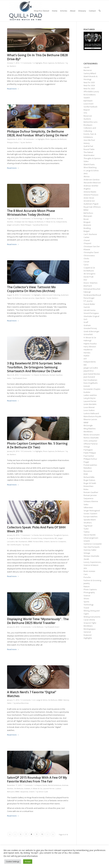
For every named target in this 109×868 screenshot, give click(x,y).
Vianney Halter (90, 550)
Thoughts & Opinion (61, 535)
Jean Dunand (89, 377)
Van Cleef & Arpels (14, 545)
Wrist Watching (90, 167)
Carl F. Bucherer (90, 234)
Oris (85, 113)
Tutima (87, 532)
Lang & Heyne (90, 398)
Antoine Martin (90, 192)
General (87, 632)
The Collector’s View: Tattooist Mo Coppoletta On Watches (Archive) (31, 289)
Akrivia (87, 176)
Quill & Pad (88, 146)
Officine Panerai (91, 444)
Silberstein (88, 507)
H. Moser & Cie (50, 222)
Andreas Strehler (91, 186)
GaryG (27, 545)
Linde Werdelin (90, 404)
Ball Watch (88, 101)
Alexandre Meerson (92, 183)
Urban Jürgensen (91, 538)
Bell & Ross (88, 213)
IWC (56, 538)
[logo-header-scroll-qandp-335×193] (26, 11)
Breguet (87, 222)
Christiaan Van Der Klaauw (24, 222)
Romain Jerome (28, 298)
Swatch (87, 98)
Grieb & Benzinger (91, 331)
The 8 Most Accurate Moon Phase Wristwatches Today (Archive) (31, 213)
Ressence (88, 471)
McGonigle (88, 425)
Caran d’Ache (89, 620)
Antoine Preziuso (91, 195)
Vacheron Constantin (58, 542)
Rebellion (88, 468)
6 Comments (26, 627)
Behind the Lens (91, 122)
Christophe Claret (91, 252)
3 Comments (25, 219)
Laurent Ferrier (49, 789)
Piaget (86, 462)
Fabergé (87, 292)
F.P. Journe (88, 301)
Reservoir (88, 116)
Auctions (87, 119)
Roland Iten (88, 486)
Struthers (88, 523)
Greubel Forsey (37, 538)
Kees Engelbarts (91, 383)
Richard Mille (38, 542)
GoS (85, 319)
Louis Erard (88, 104)
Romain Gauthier (56, 375)
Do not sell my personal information (21, 856)
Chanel (36, 375)
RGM (86, 474)
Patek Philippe (26, 225)
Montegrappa (89, 629)
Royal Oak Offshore (92, 207)
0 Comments (25, 295)
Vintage (87, 553)
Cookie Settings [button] (13, 861)
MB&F (30, 542)
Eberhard (88, 286)
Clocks (86, 258)
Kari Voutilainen (21, 542)
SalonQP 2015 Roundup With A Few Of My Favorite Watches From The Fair (37, 779)
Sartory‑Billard (90, 73)
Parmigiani (88, 450)
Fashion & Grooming (92, 580)
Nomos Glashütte (91, 438)
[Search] (100, 11)
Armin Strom (89, 198)
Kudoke (87, 392)
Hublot (86, 356)
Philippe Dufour (13, 142)
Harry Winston (90, 347)
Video (86, 161)
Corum (86, 262)
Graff (86, 322)
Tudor (86, 529)
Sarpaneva (24, 792)
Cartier (87, 237)
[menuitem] (41, 11)
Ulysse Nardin (40, 298)
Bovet (86, 219)
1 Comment (25, 535)
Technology (38, 219)
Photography (89, 592)
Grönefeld (88, 334)
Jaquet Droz (89, 371)
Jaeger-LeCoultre (13, 225)
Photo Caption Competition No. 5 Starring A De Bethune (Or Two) (37, 445)
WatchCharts (89, 164)
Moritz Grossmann (92, 435)
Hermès (87, 353)
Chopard (87, 243)
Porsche (87, 577)
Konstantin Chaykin (92, 389)
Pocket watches (90, 465)
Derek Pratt (88, 277)
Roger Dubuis (89, 480)
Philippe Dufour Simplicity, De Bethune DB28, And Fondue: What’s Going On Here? (38, 133)
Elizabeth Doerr (21, 378)
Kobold (87, 386)
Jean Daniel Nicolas (92, 374)
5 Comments (26, 700)
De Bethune (60, 63)
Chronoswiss (89, 255)
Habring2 (87, 340)
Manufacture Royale (92, 416)
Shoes (86, 598)
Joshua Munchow (42, 225)
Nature (87, 586)
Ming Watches (90, 429)
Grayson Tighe (90, 623)
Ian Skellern (12, 66)
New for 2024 (89, 85)
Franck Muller (89, 304)
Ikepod (39, 785)
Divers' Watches (91, 283)
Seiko (9, 378)
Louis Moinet (89, 407)
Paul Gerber (89, 456)
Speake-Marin (90, 520)
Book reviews (89, 571)
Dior (85, 280)
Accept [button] (28, 861)
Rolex (86, 489)
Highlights (39, 63)
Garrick (87, 307)
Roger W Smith (90, 483)
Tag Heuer (88, 526)
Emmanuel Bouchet (92, 289)
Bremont (87, 225)
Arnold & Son (89, 201)
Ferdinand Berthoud (92, 295)
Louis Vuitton (89, 410)
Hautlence (88, 350)
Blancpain (88, 216)
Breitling (87, 228)
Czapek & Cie (89, 268)
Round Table (89, 149)
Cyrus (86, 265)
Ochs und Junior (90, 441)
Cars (86, 574)
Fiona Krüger (89, 298)
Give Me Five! (89, 140)
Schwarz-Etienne (91, 501)
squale (87, 67)
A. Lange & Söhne (49, 219)
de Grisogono (89, 274)
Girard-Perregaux (91, 313)
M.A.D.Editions (90, 95)
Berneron (88, 70)
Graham (27, 789)
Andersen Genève (92, 180)
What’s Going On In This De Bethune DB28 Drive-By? (37, 57)
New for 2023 (89, 89)
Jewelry (87, 583)
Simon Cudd (43, 792)
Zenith (86, 559)
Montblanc (88, 432)
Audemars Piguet (91, 204)
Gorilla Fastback (90, 107)
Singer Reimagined (92, 511)
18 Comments (28, 139)
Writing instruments (92, 617)
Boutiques (88, 125)
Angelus (87, 189)
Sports (86, 602)
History (87, 143)
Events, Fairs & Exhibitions (43, 535)
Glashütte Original (91, 316)
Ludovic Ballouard (91, 413)
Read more (13, 89)
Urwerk (47, 542)
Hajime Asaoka (90, 344)
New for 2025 (89, 82)
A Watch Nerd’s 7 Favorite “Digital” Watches (32, 694)
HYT (85, 359)
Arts (85, 568)
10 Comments (26, 451)
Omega (87, 447)
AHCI (86, 173)
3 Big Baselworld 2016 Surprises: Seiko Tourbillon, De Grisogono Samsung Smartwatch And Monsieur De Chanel (34, 367)
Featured (87, 635)
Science (87, 596)
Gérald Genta (89, 310)
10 (42, 834)
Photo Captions (49, 63)
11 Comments (26, 63)
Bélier (86, 210)
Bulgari (87, 231)
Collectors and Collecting (51, 295)
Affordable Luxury (91, 91)
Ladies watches (90, 395)
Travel (86, 608)
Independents (61, 222)
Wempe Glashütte (91, 556)
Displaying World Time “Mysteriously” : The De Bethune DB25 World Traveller (38, 621)
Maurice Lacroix (90, 419)
